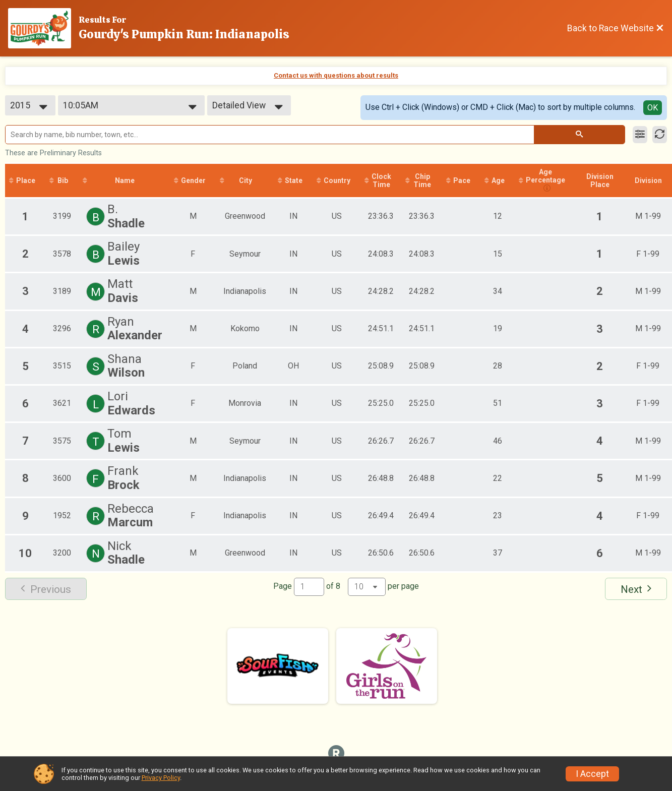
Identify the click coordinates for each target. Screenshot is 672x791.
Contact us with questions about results (336, 75)
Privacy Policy (161, 778)
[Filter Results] (640, 135)
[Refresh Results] (660, 135)
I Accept (592, 774)
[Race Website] (43, 28)
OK (653, 108)
